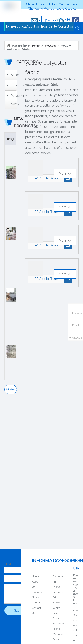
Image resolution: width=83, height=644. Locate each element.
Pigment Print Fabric (58, 597)
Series (13, 75)
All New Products (11, 391)
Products (37, 592)
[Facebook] (76, 20)
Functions (13, 85)
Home (36, 576)
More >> (65, 173)
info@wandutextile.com (76, 625)
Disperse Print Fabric (58, 582)
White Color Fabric (56, 613)
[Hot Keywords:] (77, 28)
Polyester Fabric (13, 100)
